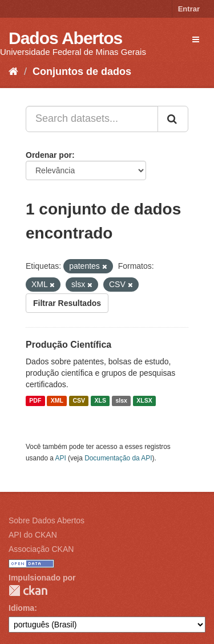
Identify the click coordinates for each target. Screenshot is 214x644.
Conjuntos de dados (82, 71)
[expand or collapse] (196, 39)
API (61, 458)
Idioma (21, 608)
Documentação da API (118, 458)
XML (57, 401)
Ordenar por (49, 155)
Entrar (189, 9)
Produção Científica (68, 345)
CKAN (28, 591)
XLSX (144, 401)
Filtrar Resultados (67, 303)
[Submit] (173, 119)
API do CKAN (33, 535)
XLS (100, 401)
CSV (79, 401)
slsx (121, 401)
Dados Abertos (65, 38)
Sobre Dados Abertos (47, 520)
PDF (35, 401)
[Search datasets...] (92, 119)
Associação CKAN (41, 549)
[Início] (13, 71)
